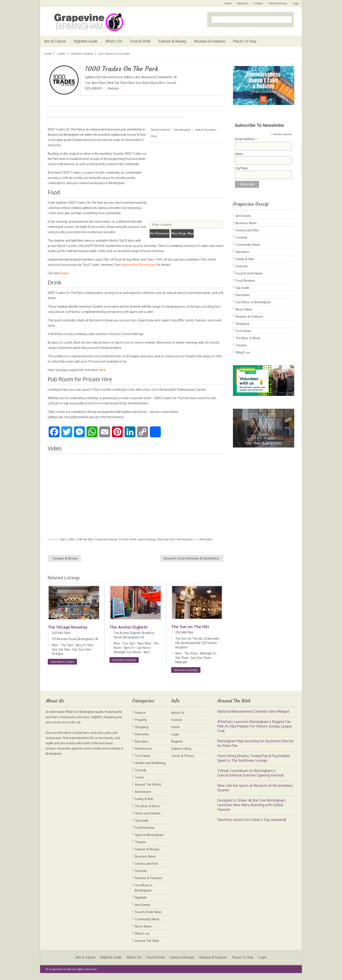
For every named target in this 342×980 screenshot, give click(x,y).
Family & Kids (245, 259)
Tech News (243, 331)
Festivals (242, 266)
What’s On (114, 41)
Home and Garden (148, 818)
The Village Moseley (68, 632)
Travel (139, 782)
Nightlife (141, 903)
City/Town (242, 168)
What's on (243, 352)
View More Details (62, 671)
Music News (244, 309)
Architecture (143, 754)
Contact (258, 3)
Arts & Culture (55, 41)
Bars (63, 544)
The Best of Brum (248, 338)
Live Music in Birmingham (253, 302)
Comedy (241, 237)
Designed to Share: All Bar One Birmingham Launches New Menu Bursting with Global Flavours (251, 810)
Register (177, 747)
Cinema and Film (247, 230)
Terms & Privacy (277, 3)
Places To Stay (245, 41)
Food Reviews (245, 281)
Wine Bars (206, 544)
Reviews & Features (210, 41)
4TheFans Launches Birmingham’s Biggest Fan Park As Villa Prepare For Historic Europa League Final (255, 731)
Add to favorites (206, 130)
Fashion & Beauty (172, 41)
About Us (242, 3)
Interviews (243, 295)
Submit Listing (181, 754)
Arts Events (243, 216)
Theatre (241, 345)
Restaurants (185, 544)
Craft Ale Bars (85, 544)
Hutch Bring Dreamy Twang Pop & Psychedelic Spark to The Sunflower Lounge (254, 763)
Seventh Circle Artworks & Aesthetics (191, 564)
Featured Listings (82, 54)
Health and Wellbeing (150, 768)
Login (296, 3)
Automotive (143, 797)
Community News (248, 245)
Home (227, 3)
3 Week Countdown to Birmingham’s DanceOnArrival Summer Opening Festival (250, 778)
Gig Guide (242, 288)
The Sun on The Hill (191, 632)
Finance (140, 718)
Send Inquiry (182, 130)
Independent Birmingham (146, 270)
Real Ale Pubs (166, 544)
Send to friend (160, 130)
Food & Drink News (249, 273)
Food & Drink (140, 41)
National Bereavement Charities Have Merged (253, 717)
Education (242, 252)
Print (154, 136)
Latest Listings (147, 544)
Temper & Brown (65, 564)
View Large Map (188, 232)
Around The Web (147, 946)
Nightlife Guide (86, 41)
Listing (61, 54)
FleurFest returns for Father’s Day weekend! (252, 825)
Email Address (246, 139)
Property (141, 725)
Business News (246, 223)
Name (239, 154)
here (66, 278)
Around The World (148, 790)
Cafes (71, 544)
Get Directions (161, 232)
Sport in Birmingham (149, 840)
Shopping (242, 324)
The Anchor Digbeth (129, 632)
